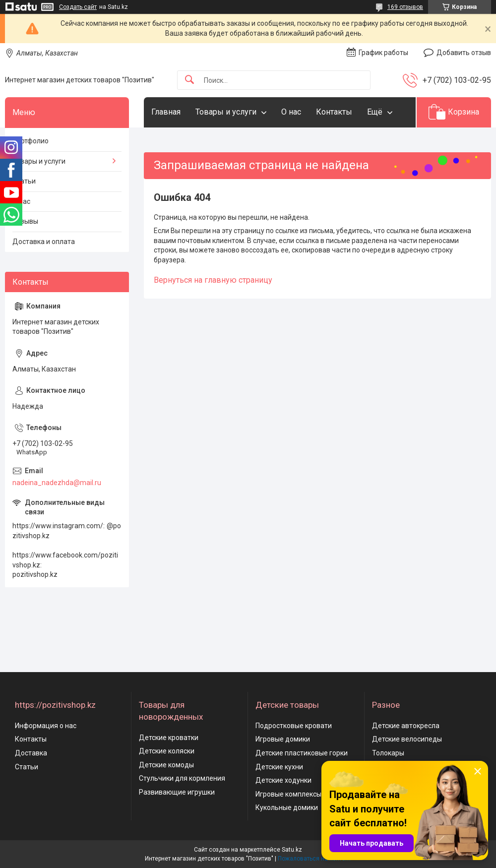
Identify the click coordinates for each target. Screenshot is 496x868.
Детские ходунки (283, 780)
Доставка (31, 753)
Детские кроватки (169, 738)
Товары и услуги (226, 112)
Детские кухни (279, 767)
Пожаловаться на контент (314, 859)
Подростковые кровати (294, 726)
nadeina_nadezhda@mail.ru (57, 483)
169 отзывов (405, 7)
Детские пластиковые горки (302, 753)
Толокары (388, 753)
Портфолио (31, 141)
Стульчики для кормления (182, 778)
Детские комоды (166, 765)
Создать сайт (78, 7)
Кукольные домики (287, 807)
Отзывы (25, 221)
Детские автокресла (406, 726)
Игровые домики (283, 739)
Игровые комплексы (288, 794)
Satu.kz (292, 850)
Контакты (334, 112)
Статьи (24, 181)
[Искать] (189, 80)
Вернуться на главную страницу (213, 280)
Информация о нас (46, 726)
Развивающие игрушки (177, 792)
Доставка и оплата (44, 242)
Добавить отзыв (464, 53)
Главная (166, 112)
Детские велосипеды (407, 739)
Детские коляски (167, 751)
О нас (291, 112)
